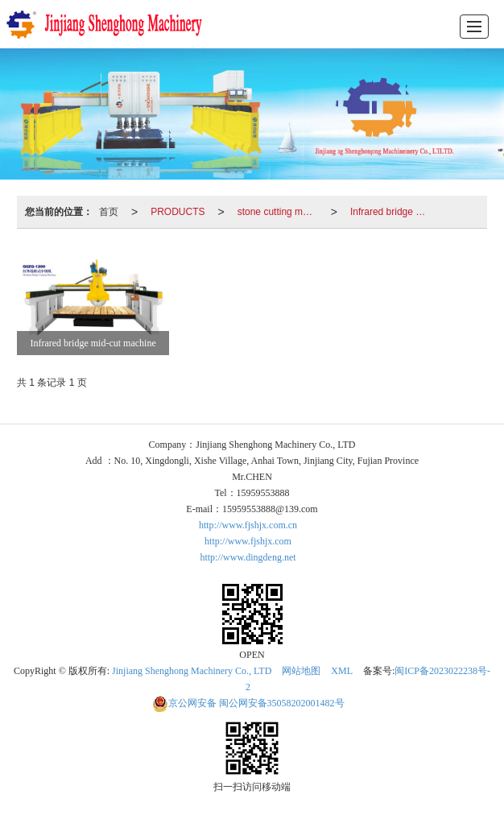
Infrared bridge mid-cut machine (394, 212)
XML (342, 671)
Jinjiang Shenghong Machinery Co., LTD (192, 671)
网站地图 (301, 671)
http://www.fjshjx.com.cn (248, 525)
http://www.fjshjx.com (248, 541)
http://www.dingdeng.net (248, 557)
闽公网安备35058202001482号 (248, 703)
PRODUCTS (178, 212)
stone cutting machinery (281, 212)
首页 (109, 212)
